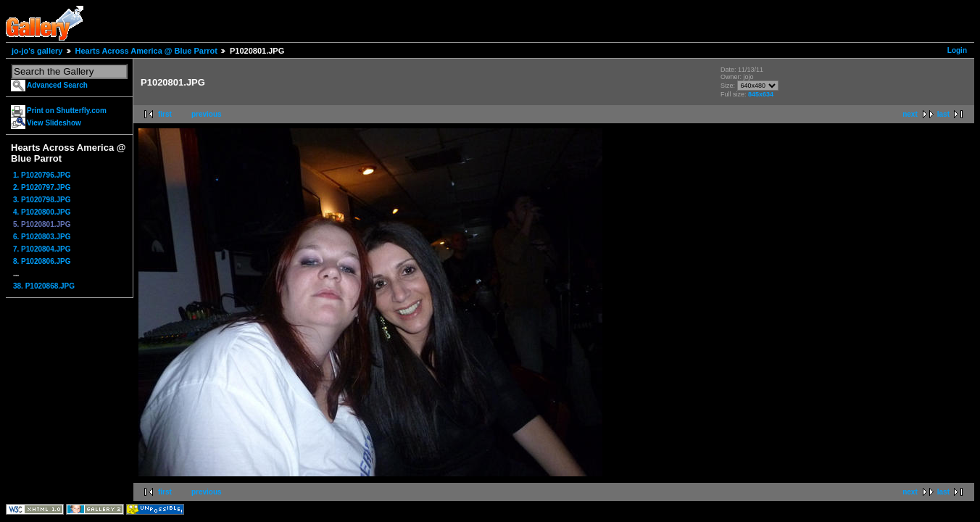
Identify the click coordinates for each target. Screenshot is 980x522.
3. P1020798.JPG (42, 200)
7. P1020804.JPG (42, 249)
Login (957, 50)
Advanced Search (57, 85)
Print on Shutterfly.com (67, 111)
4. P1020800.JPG (42, 212)
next (910, 114)
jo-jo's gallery (37, 51)
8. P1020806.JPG (42, 261)
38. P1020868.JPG (44, 286)
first (165, 114)
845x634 (761, 94)
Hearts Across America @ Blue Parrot (146, 51)
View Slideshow (54, 123)
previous (207, 114)
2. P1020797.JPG (42, 187)
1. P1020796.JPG (42, 175)
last (943, 114)
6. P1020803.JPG (42, 237)
